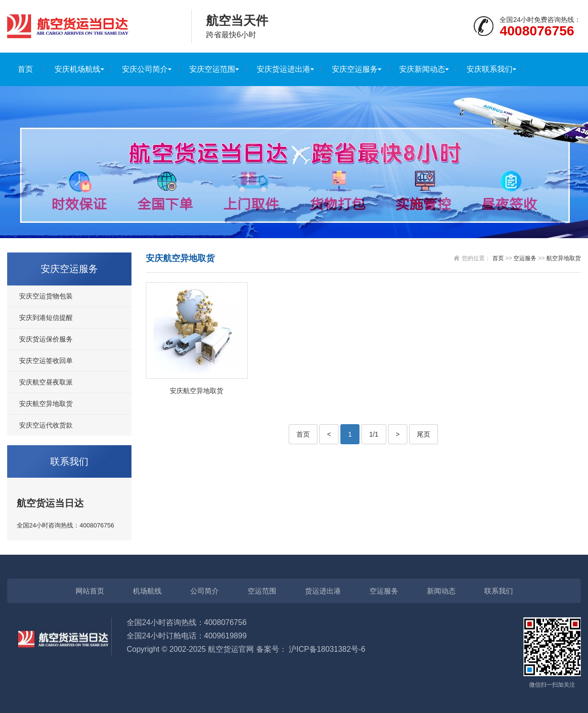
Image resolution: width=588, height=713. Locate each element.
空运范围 (262, 591)
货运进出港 (323, 591)
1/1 (374, 434)
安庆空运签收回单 (46, 361)
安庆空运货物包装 (46, 296)
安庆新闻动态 (422, 69)
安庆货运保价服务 (46, 339)
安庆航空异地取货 (46, 404)
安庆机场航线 (77, 69)
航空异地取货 (564, 258)
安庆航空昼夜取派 (46, 382)
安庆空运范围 (212, 69)
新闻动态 (441, 591)
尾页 (424, 434)
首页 (25, 69)
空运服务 (525, 258)
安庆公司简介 (145, 69)
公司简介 (205, 591)
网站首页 (90, 591)
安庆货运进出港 (283, 69)
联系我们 (499, 591)
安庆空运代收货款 (46, 425)
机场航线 (147, 591)
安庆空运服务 (355, 69)
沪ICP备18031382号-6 (327, 649)
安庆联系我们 (490, 69)
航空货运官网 (231, 649)
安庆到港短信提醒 (46, 318)
